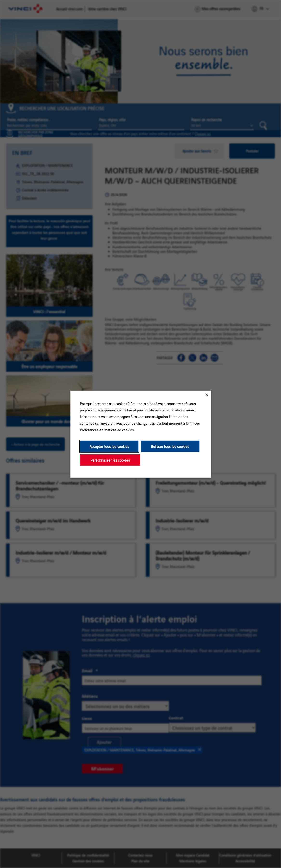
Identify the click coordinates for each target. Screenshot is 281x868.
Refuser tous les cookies (170, 446)
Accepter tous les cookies (109, 446)
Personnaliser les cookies (110, 460)
